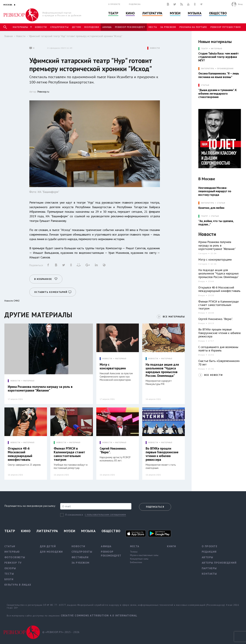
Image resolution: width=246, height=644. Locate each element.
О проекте (114, 4)
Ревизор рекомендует (130, 27)
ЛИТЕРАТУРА (208, 69)
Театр (113, 13)
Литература (152, 13)
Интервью (217, 49)
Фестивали (80, 557)
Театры (134, 552)
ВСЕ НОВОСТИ (213, 375)
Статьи (221, 203)
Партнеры (209, 568)
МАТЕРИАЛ (29, 381)
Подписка (135, 4)
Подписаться (155, 507)
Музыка (195, 13)
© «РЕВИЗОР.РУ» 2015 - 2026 (61, 632)
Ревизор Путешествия (225, 27)
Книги (172, 546)
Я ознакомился (74, 515)
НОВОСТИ (155, 48)
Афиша (107, 27)
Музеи (175, 13)
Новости (41, 27)
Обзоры (10, 568)
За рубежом (168, 27)
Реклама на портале (193, 27)
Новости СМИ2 (12, 301)
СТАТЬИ (205, 85)
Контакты (209, 574)
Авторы (208, 557)
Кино (130, 13)
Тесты (9, 574)
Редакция (209, 552)
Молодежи (92, 27)
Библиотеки (136, 562)
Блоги (9, 579)
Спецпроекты (59, 27)
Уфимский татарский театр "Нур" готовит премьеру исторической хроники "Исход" (76, 36)
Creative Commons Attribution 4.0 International (99, 615)
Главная (9, 36)
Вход (240, 4)
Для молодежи (51, 552)
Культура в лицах (18, 585)
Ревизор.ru (43, 92)
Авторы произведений (219, 563)
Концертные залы (139, 559)
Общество (218, 13)
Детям (77, 27)
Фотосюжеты (15, 557)
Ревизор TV (13, 563)
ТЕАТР (204, 49)
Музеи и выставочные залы (144, 555)
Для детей (48, 546)
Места (153, 27)
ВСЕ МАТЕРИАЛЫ (174, 317)
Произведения (225, 69)
